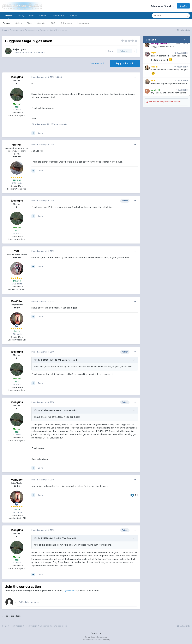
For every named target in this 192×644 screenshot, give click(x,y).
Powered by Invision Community (96, 640)
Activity (21, 16)
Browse (8, 17)
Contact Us (96, 633)
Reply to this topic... (29, 602)
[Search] (168, 16)
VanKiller (17, 301)
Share (109, 51)
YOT (17, 251)
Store (32, 16)
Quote (41, 133)
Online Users (66, 23)
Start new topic (98, 63)
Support (43, 16)
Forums (6, 23)
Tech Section (39, 52)
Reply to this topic (125, 63)
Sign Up (183, 6)
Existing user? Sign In (162, 6)
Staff (53, 23)
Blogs (30, 23)
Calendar (42, 23)
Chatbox (73, 16)
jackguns (21, 49)
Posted (43, 77)
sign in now (69, 590)
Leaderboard (83, 23)
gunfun (17, 145)
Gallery (19, 23)
